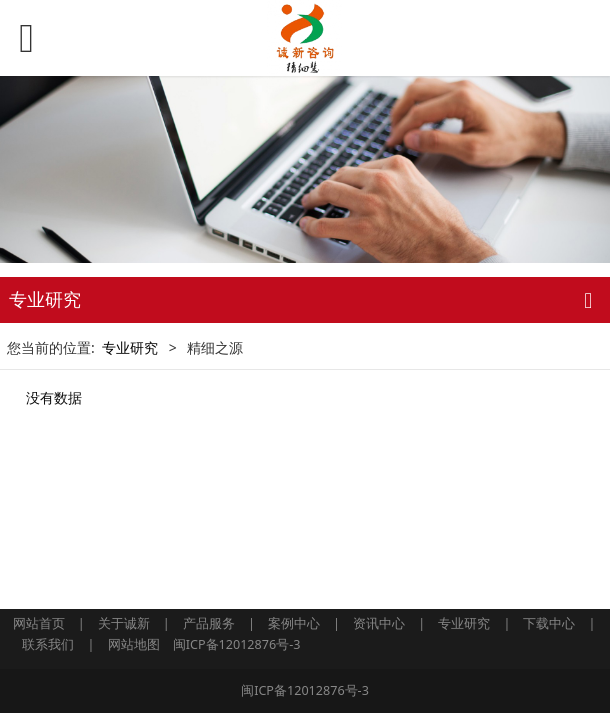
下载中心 (549, 623)
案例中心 (294, 623)
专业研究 (130, 347)
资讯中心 (379, 623)
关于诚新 (124, 623)
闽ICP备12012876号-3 (237, 644)
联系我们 (48, 644)
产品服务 (209, 623)
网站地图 (134, 644)
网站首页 (39, 623)
